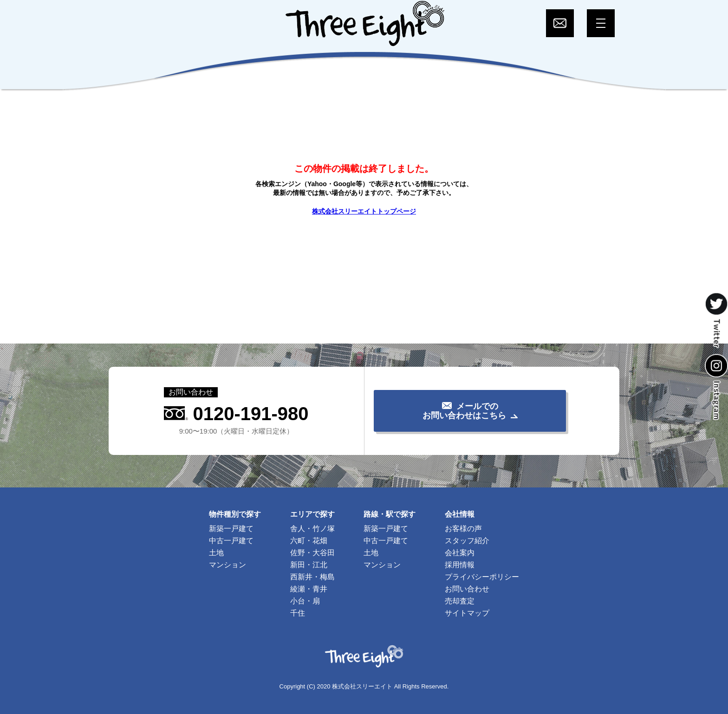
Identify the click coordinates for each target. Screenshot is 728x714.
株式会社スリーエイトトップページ (364, 211)
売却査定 (460, 601)
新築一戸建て (231, 529)
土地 (216, 553)
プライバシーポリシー (482, 577)
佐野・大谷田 (312, 553)
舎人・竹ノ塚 (312, 529)
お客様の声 (463, 529)
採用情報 (460, 565)
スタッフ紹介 (467, 541)
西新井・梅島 (312, 577)
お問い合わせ (467, 589)
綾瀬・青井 (309, 589)
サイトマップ (467, 613)
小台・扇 (305, 601)
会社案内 (460, 553)
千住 (298, 613)
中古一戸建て (231, 541)
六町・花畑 (309, 541)
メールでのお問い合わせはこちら (464, 411)
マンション (227, 565)
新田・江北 (309, 565)
